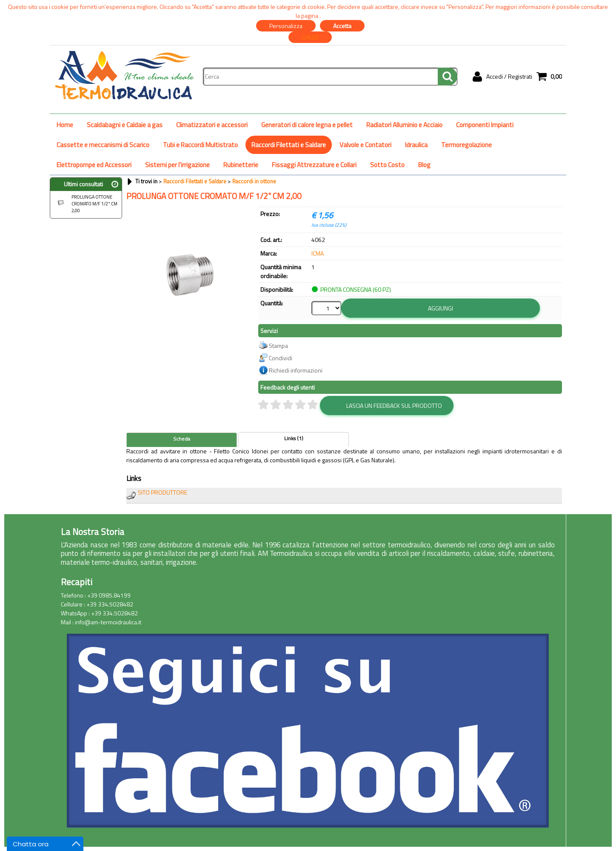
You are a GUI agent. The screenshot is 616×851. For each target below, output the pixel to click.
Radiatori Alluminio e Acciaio (404, 125)
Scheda (182, 439)
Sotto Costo (387, 165)
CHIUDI (310, 37)
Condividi (281, 358)
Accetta (342, 26)
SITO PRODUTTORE (163, 492)
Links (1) (294, 438)
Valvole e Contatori (365, 145)
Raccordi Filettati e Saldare (289, 145)
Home (65, 125)
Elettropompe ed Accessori (94, 165)
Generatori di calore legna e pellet (307, 125)
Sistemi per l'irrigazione (177, 165)
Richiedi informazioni (296, 370)
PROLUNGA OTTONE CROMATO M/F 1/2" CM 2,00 (85, 204)
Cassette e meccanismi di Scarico (103, 145)
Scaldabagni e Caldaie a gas (125, 125)
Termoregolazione (466, 145)
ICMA (318, 253)
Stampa (278, 346)
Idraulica (416, 145)
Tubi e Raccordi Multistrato (200, 145)
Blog (424, 165)
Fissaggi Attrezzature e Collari (314, 165)
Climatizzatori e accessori (212, 125)
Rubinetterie (241, 165)
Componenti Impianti (485, 125)
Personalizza (286, 26)
